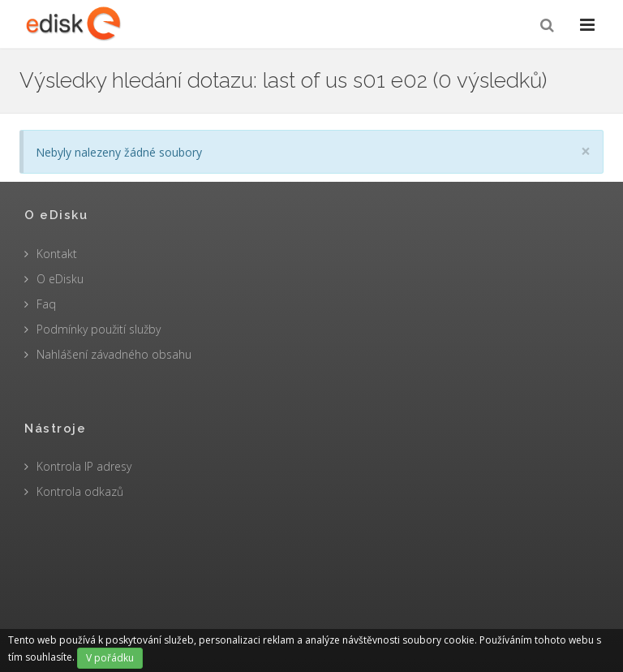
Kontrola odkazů (80, 491)
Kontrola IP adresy (84, 466)
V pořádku (110, 658)
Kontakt (57, 254)
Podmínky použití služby (99, 329)
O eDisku (60, 279)
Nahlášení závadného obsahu (114, 354)
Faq (46, 304)
